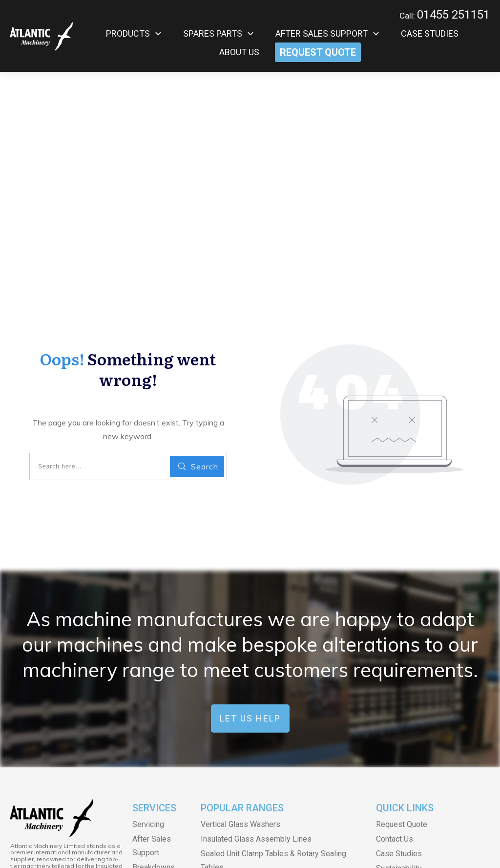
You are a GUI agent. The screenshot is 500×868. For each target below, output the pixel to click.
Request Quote (402, 638)
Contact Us (395, 652)
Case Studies (399, 667)
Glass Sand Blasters (235, 783)
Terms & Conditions (214, 842)
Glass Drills (220, 754)
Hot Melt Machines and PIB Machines (265, 710)
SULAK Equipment (232, 739)
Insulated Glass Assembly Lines (256, 652)
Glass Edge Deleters (236, 813)
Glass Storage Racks (236, 798)
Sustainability (399, 682)
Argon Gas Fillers (230, 725)
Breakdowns (154, 681)
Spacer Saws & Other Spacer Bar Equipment (275, 695)
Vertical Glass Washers (240, 638)
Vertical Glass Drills (234, 769)
